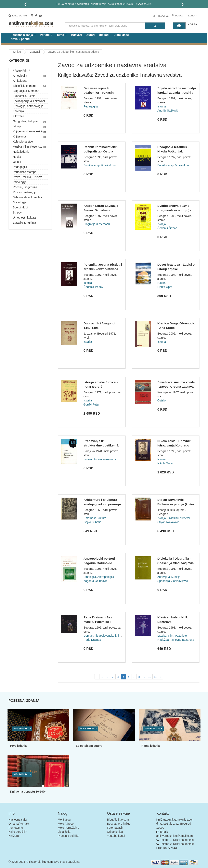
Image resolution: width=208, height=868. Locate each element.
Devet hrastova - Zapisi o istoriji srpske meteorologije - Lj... (176, 269)
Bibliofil (104, 35)
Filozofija (18, 116)
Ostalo (17, 162)
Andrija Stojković (168, 111)
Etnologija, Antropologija (28, 106)
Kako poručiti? (18, 832)
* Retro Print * (22, 71)
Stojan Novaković (168, 522)
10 (150, 677)
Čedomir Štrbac (167, 228)
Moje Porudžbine (69, 828)
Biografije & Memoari (26, 91)
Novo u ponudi (21, 39)
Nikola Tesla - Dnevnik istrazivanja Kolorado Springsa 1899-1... (174, 445)
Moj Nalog (64, 820)
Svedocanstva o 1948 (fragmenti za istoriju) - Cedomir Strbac (174, 210)
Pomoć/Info (16, 828)
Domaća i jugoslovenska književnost (106, 636)
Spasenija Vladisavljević (173, 581)
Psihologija (20, 182)
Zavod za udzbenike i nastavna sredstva (74, 52)
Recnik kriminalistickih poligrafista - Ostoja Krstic (101, 151)
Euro (193, 16)
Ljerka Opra (165, 287)
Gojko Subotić (92, 522)
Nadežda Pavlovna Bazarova (176, 640)
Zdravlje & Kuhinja (24, 223)
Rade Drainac (92, 640)
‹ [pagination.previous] (97, 677)
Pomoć (180, 16)
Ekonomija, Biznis (24, 96)
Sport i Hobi (20, 207)
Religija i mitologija (25, 192)
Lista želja (64, 832)
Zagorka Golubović (95, 581)
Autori (90, 35)
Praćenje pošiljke (69, 836)
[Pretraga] (155, 26)
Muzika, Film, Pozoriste (28, 147)
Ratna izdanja (151, 746)
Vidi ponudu (21, 729)
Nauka (17, 157)
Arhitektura (20, 81)
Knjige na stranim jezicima (29, 131)
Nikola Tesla (165, 463)
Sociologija (20, 202)
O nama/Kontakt (19, 824)
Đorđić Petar (91, 404)
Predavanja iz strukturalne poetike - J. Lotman (101, 445)
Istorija (17, 126)
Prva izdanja (18, 746)
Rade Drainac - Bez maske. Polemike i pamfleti (98, 622)
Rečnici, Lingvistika (25, 187)
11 (155, 677)
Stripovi (18, 212)
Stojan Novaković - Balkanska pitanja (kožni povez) (176, 504)
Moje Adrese (66, 824)
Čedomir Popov (93, 287)
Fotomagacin (115, 828)
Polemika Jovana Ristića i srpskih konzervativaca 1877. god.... (103, 269)
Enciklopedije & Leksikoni (29, 101)
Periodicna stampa (25, 172)
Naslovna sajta (18, 820)
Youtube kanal (116, 836)
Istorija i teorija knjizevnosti (100, 459)
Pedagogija (20, 167)
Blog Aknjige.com (118, 820)
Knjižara (14, 836)
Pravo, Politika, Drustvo (28, 177)
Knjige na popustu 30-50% (28, 792)
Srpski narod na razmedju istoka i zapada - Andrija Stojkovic (177, 92)
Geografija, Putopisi (25, 121)
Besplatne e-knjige (119, 824)
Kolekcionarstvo (23, 142)
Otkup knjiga (115, 832)
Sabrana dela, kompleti (27, 197)
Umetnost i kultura (24, 218)
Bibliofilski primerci (24, 86)
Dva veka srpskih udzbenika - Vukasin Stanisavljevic (99, 92)
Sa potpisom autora (89, 746)
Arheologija (20, 76)
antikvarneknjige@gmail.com (175, 836)
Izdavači (76, 35)
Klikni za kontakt (184, 840)
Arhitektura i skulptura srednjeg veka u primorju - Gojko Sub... (102, 504)
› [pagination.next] (160, 677)
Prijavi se (162, 16)
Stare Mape (121, 35)
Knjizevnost (20, 136)
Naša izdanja (21, 152)
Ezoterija (18, 111)
